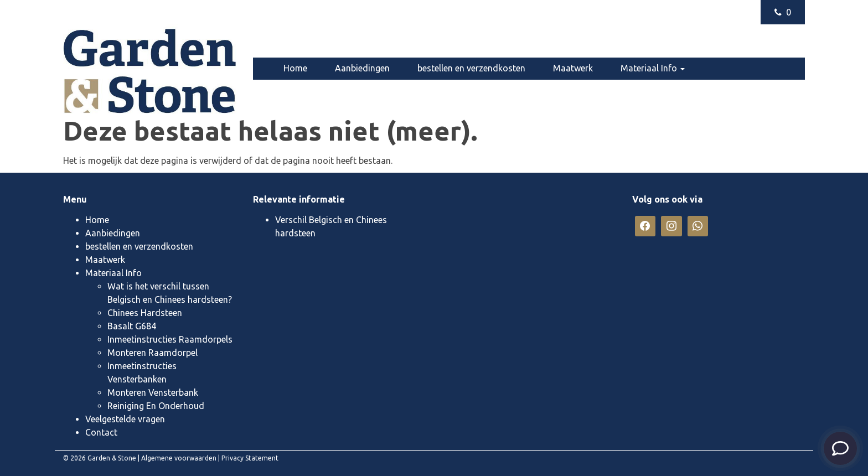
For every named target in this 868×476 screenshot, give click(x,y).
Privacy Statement (250, 458)
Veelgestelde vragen (323, 89)
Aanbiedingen (362, 68)
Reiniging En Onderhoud (156, 406)
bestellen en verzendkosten (471, 68)
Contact (407, 89)
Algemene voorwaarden (179, 458)
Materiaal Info (653, 68)
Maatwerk (573, 68)
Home (295, 68)
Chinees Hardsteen (145, 313)
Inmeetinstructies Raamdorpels (170, 339)
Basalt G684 (132, 326)
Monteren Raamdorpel (153, 353)
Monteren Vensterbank (153, 392)
